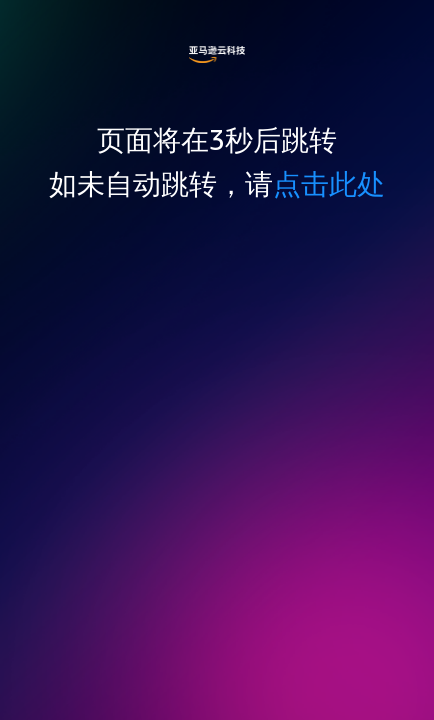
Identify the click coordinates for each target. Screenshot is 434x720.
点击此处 (329, 183)
